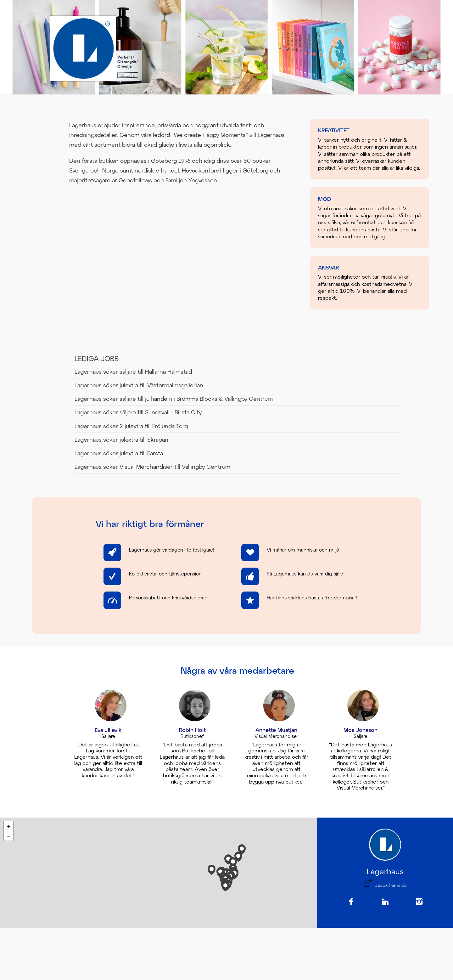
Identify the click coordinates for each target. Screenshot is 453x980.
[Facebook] (351, 902)
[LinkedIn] (385, 902)
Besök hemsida (391, 885)
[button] (225, 885)
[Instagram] (419, 902)
